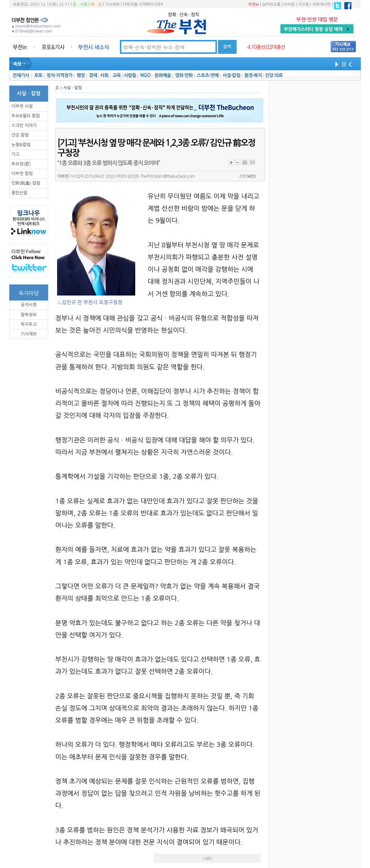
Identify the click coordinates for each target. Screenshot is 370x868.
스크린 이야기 (24, 125)
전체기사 (21, 75)
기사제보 (112, 4)
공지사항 (29, 305)
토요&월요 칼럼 (26, 116)
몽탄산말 (19, 193)
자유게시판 (321, 4)
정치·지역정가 (59, 75)
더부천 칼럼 (22, 174)
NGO (145, 75)
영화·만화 (184, 75)
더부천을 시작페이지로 (143, 4)
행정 (80, 75)
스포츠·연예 (207, 75)
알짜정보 (29, 315)
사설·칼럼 (231, 75)
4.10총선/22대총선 (266, 47)
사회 (104, 75)
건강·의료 (274, 75)
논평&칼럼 (21, 145)
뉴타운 (289, 4)
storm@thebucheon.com (175, 176)
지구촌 (303, 4)
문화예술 (163, 75)
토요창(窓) (21, 164)
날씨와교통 (272, 4)
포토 (38, 75)
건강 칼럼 (20, 135)
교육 (116, 75)
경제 (93, 75)
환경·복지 (253, 75)
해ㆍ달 (96, 4)
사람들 (130, 75)
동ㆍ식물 (80, 4)
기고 (16, 154)
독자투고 (29, 324)
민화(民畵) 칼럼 (26, 183)
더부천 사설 (22, 106)
